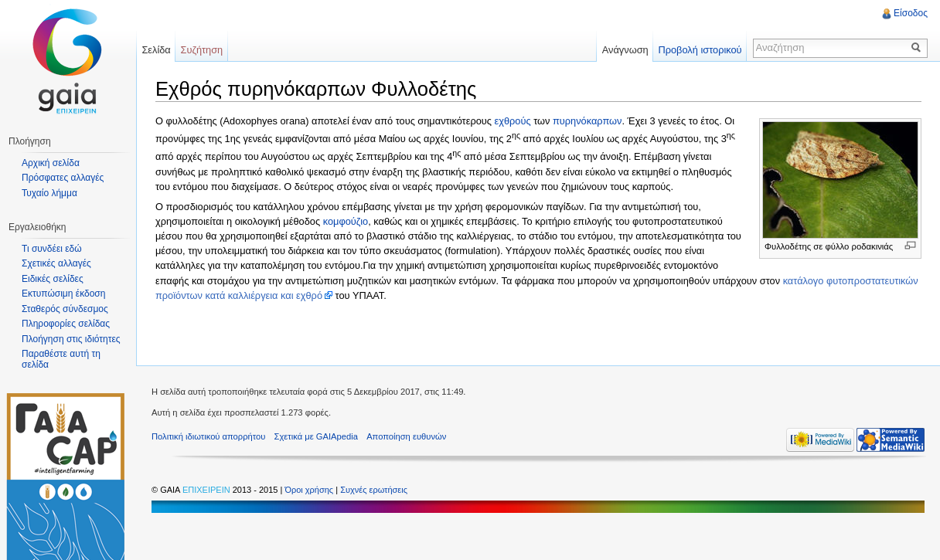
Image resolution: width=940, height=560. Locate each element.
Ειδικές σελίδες (53, 279)
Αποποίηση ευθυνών (406, 436)
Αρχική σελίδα (51, 163)
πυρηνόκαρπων (587, 121)
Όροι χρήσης (310, 490)
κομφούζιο (346, 221)
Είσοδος (911, 13)
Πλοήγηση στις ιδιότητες (71, 339)
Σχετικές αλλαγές (56, 263)
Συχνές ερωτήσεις (374, 490)
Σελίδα (156, 50)
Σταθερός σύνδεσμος (65, 309)
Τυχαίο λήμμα (49, 193)
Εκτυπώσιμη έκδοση (63, 294)
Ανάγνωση (625, 50)
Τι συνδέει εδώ (52, 249)
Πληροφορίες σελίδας (66, 324)
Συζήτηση (202, 50)
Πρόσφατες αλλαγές (63, 178)
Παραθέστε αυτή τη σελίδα (61, 359)
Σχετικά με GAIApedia (316, 436)
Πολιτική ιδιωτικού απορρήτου (208, 436)
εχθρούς (513, 121)
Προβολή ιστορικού (700, 50)
